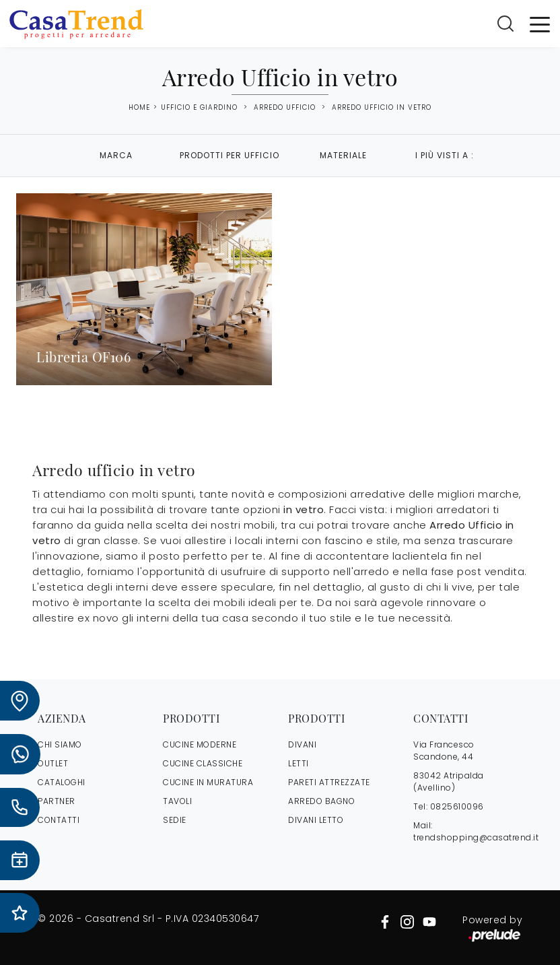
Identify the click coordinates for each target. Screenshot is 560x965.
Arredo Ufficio (285, 107)
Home (139, 108)
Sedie (175, 820)
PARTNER (57, 801)
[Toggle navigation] (540, 24)
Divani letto (316, 820)
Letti (299, 763)
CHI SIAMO (60, 744)
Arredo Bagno (321, 801)
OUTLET (53, 763)
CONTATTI (59, 820)
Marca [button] (116, 155)
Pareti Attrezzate (329, 782)
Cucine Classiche (203, 763)
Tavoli (177, 801)
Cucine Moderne (200, 744)
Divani (302, 744)
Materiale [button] (343, 155)
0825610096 (457, 806)
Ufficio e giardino (199, 107)
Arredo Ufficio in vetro (382, 107)
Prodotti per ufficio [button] (230, 155)
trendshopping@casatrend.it (476, 837)
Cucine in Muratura (208, 782)
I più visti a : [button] (445, 155)
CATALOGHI (62, 782)
